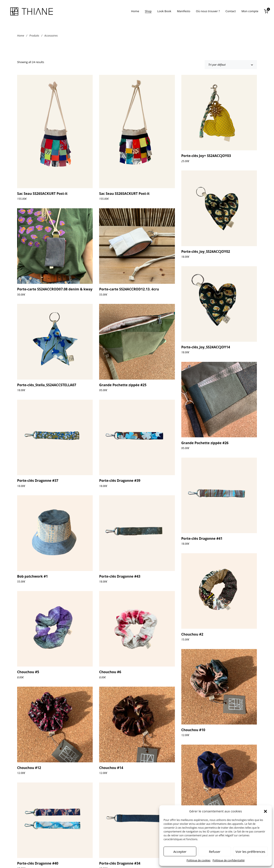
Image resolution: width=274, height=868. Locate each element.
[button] (265, 811)
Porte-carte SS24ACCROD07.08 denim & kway (55, 289)
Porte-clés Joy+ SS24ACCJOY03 (206, 156)
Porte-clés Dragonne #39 (120, 481)
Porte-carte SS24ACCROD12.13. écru (129, 289)
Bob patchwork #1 (32, 576)
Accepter (180, 852)
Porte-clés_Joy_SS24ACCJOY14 (206, 347)
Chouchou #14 (111, 768)
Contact (231, 11)
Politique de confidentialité (229, 860)
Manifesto (184, 11)
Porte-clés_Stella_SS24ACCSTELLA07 (47, 385)
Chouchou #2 (192, 634)
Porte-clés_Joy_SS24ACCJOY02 (206, 251)
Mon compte (250, 11)
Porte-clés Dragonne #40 (38, 863)
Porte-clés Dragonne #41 (202, 538)
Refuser (215, 852)
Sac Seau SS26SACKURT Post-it (42, 194)
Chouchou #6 (110, 672)
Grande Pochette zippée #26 (205, 443)
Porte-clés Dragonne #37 (38, 481)
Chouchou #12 (29, 768)
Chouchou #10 (193, 730)
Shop (148, 11)
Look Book (164, 11)
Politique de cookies (199, 860)
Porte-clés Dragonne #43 (120, 576)
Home (135, 11)
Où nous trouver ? (208, 11)
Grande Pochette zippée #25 (123, 385)
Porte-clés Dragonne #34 (120, 863)
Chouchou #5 (28, 672)
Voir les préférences (250, 852)
